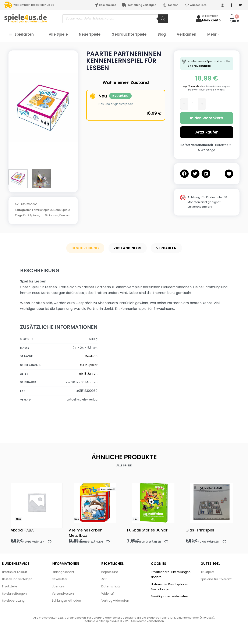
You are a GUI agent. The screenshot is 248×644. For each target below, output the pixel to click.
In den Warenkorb (207, 118)
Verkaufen (166, 248)
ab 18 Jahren (49, 215)
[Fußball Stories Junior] (153, 502)
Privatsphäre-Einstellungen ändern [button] (171, 574)
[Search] (163, 19)
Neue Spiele (62, 210)
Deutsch (65, 215)
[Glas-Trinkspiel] (211, 502)
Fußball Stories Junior (147, 530)
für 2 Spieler (31, 215)
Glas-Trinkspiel (200, 530)
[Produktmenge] (193, 104)
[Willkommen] (199, 19)
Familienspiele (42, 210)
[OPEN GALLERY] (43, 108)
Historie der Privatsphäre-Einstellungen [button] (170, 587)
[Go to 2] (41, 179)
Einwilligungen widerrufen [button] (169, 596)
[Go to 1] (18, 179)
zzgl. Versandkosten (194, 86)
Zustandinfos (128, 248)
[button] (185, 174)
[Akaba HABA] (37, 502)
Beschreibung (85, 248)
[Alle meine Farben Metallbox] (95, 502)
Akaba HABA (22, 530)
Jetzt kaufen (207, 132)
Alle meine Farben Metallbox (86, 533)
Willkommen (210, 16)
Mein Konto (211, 20)
